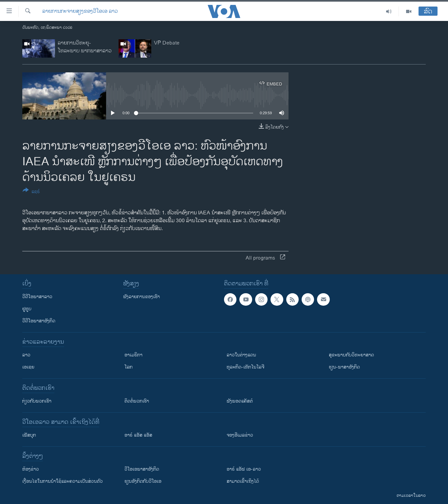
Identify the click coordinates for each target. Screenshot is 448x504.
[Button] (31, 192)
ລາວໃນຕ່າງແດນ (241, 355)
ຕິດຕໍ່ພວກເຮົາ (137, 401)
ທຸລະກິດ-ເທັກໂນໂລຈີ (245, 367)
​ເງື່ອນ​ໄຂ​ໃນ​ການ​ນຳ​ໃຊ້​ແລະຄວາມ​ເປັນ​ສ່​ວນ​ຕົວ (63, 481)
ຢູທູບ (27, 309)
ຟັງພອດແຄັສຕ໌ (240, 401)
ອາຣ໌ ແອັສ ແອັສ (138, 435)
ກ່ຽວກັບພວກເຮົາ (37, 401)
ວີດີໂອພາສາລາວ (37, 297)
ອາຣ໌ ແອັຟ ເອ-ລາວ (244, 469)
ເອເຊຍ (28, 367)
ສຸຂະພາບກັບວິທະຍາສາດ (351, 355)
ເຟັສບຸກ (29, 435)
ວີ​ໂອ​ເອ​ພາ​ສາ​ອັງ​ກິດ (142, 469)
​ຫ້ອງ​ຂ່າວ (31, 469)
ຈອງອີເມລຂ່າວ (240, 435)
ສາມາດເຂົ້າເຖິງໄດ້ (243, 481)
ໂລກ (129, 367)
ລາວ (26, 355)
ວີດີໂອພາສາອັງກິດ (39, 321)
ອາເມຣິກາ (133, 355)
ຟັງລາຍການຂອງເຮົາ (141, 297)
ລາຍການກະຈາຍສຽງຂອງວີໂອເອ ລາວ (80, 11)
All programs (265, 258)
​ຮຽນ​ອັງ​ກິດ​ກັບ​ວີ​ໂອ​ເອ (143, 481)
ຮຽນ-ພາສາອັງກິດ (344, 367)
